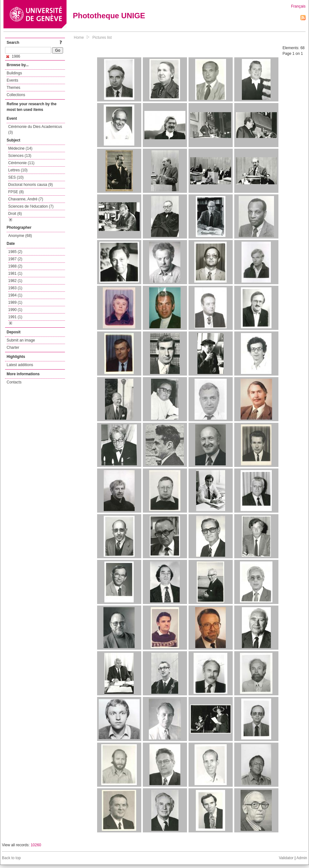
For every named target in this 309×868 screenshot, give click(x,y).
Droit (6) (15, 214)
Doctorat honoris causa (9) (30, 185)
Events (12, 80)
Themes (13, 88)
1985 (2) (15, 252)
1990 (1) (15, 310)
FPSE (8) (16, 192)
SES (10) (16, 177)
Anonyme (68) (20, 236)
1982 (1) (15, 281)
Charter (13, 348)
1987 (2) (15, 259)
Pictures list (102, 37)
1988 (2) (15, 266)
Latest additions (20, 365)
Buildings (14, 73)
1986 (13, 56)
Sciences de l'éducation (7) (31, 206)
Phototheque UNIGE (109, 16)
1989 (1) (15, 302)
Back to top (11, 858)
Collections (16, 95)
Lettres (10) (18, 170)
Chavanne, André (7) (26, 199)
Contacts (14, 382)
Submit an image (21, 340)
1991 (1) (15, 317)
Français (298, 6)
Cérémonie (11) (21, 163)
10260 (36, 845)
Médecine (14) (20, 148)
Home (79, 37)
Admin (302, 858)
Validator (286, 858)
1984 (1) (15, 295)
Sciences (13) (20, 156)
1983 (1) (15, 288)
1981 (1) (15, 273)
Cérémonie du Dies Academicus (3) (35, 129)
